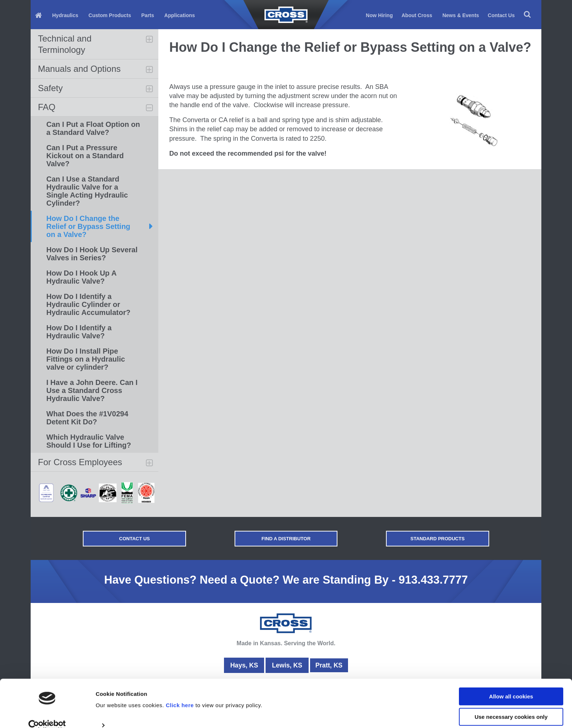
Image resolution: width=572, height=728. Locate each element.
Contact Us (501, 15)
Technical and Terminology (65, 44)
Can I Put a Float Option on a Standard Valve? (93, 128)
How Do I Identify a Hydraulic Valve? (79, 332)
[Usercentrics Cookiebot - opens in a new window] (47, 714)
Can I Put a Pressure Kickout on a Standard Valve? (85, 156)
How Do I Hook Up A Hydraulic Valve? (82, 277)
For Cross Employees (80, 462)
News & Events (461, 15)
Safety (50, 88)
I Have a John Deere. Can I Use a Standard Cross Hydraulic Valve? (92, 390)
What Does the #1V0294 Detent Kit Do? (87, 418)
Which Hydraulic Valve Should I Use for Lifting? (89, 441)
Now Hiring (379, 15)
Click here (180, 694)
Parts (148, 15)
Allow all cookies (511, 685)
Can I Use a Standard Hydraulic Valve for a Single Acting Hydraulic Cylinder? (87, 191)
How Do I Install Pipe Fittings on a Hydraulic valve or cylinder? (86, 359)
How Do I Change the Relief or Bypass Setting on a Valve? (88, 226)
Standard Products (419, 539)
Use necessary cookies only (511, 705)
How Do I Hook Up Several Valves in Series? (92, 254)
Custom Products (110, 15)
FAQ (47, 107)
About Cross (417, 15)
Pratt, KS (329, 665)
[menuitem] (39, 15)
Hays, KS (243, 665)
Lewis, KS (286, 665)
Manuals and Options (79, 69)
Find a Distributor (286, 539)
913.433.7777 (433, 580)
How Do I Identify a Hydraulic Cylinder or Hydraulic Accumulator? (88, 304)
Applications (179, 15)
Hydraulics (65, 15)
